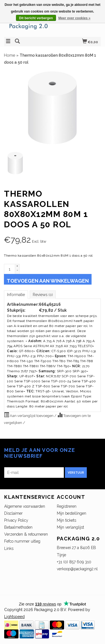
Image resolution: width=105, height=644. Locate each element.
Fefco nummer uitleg (22, 541)
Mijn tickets (66, 520)
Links (9, 548)
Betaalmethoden (18, 527)
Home (10, 55)
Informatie (16, 295)
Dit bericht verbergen (36, 18)
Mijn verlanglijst (70, 527)
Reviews (43, 295)
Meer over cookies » (74, 18)
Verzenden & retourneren (26, 534)
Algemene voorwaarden (25, 506)
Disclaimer (13, 513)
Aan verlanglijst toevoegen (29, 415)
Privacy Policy (16, 520)
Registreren (67, 506)
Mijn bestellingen (72, 513)
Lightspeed (14, 617)
